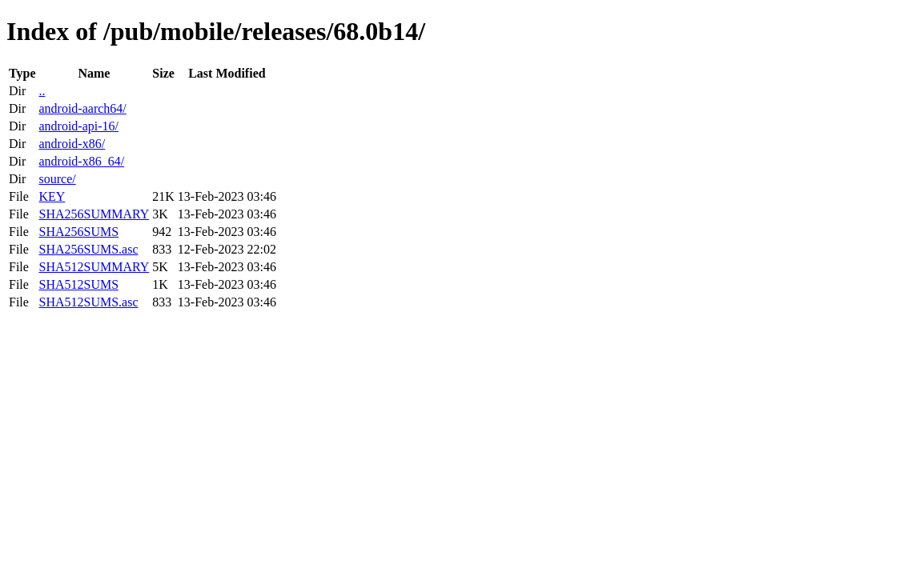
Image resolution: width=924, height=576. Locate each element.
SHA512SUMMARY (94, 267)
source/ (57, 179)
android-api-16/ (78, 126)
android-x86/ (72, 144)
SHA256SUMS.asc (88, 249)
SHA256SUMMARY (94, 214)
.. (42, 91)
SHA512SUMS (78, 284)
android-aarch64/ (82, 108)
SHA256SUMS (78, 232)
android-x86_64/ (81, 161)
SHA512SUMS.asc (88, 302)
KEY (52, 196)
